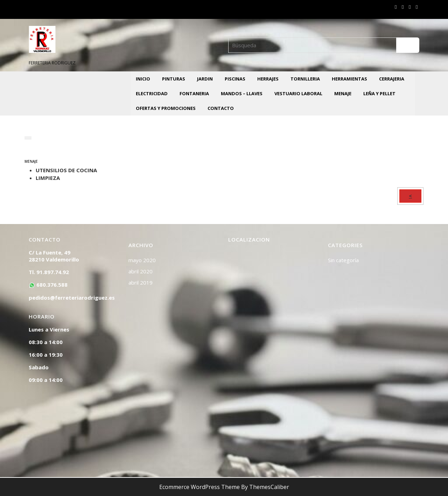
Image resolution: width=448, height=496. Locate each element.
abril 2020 (141, 271)
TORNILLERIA (305, 79)
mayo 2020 (142, 260)
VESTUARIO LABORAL (298, 93)
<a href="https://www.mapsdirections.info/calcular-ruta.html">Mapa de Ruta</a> (274, 354)
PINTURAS (174, 79)
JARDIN (205, 79)
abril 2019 (141, 282)
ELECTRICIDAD (152, 93)
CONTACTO (221, 108)
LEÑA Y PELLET (379, 93)
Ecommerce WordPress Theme (199, 487)
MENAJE (343, 93)
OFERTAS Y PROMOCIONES (166, 108)
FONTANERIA (194, 93)
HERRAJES (268, 79)
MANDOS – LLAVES (242, 93)
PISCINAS (235, 79)
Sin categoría (343, 260)
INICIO (143, 79)
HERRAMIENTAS (349, 79)
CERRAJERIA (392, 79)
